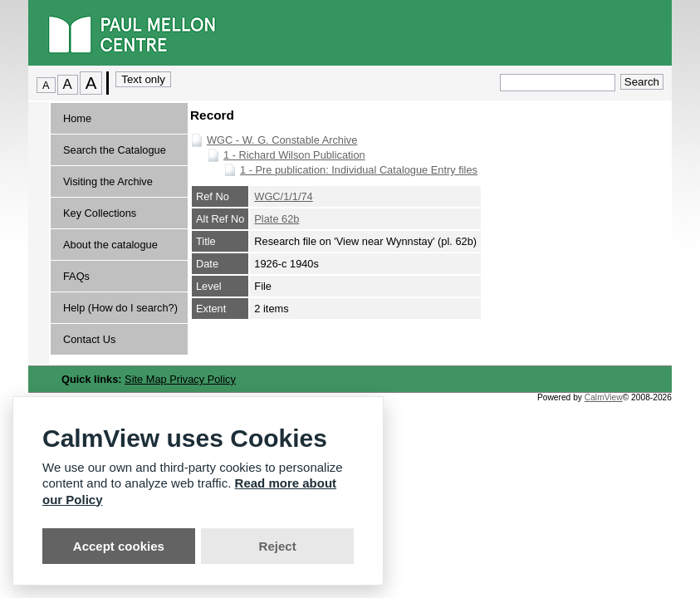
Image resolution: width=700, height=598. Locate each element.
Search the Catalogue (115, 150)
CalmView (604, 397)
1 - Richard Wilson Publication (294, 155)
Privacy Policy (203, 379)
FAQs (76, 276)
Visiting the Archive (108, 181)
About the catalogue (110, 245)
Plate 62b (277, 219)
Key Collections (100, 213)
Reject (278, 546)
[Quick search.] (558, 83)
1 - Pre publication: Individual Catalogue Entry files (359, 170)
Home (77, 118)
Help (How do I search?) (120, 308)
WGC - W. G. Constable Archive (282, 140)
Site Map (147, 379)
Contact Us (89, 339)
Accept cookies (119, 546)
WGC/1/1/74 (283, 196)
